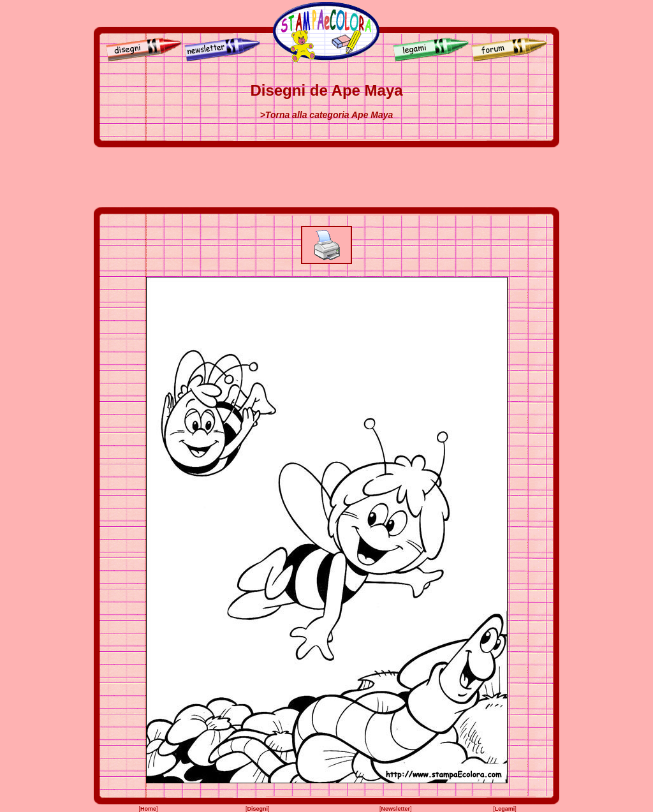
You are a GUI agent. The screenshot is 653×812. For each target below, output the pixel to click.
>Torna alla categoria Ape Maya (327, 115)
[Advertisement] (326, 177)
